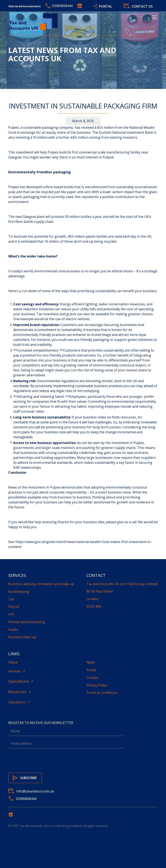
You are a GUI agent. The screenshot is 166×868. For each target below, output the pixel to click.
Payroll (14, 607)
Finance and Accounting (27, 622)
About (13, 662)
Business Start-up (22, 637)
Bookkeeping (19, 592)
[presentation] (40, 760)
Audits (13, 629)
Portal (91, 670)
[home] (34, 22)
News (91, 662)
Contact (92, 678)
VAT (11, 614)
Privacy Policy (97, 685)
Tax (11, 599)
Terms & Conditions (102, 693)
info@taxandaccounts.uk (35, 791)
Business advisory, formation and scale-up (41, 584)
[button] (154, 22)
